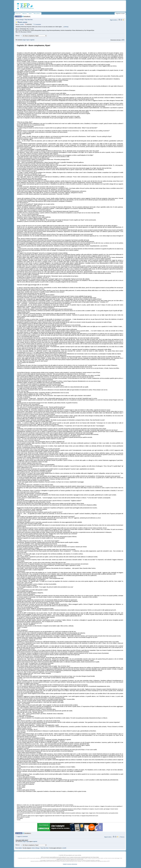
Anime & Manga (20, 20)
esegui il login (26, 40)
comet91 (22, 24)
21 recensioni (37, 24)
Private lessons (22, 22)
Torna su (122, 837)
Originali (25, 14)
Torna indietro (19, 848)
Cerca (30, 14)
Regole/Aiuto (37, 14)
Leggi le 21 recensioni (22, 837)
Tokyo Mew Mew (29, 20)
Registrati (118, 13)
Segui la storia (113, 20)
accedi (123, 13)
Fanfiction (18, 14)
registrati (32, 40)
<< (21, 36)
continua (66, 27)
